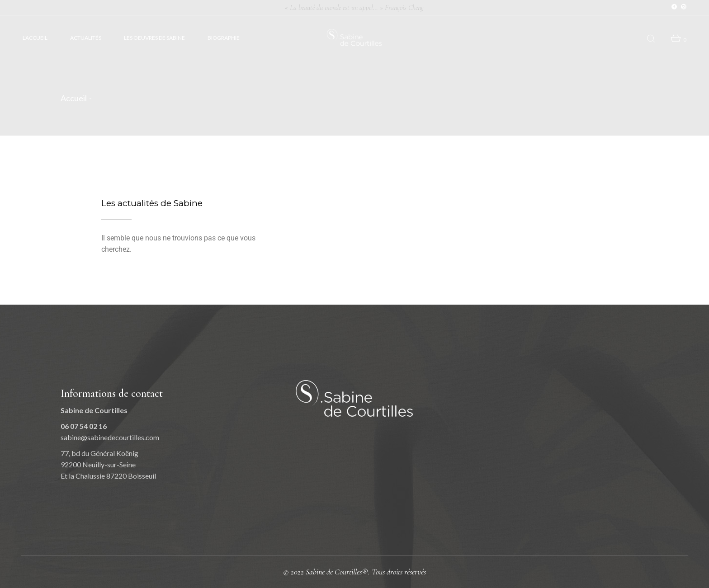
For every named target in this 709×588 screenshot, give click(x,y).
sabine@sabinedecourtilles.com (110, 437)
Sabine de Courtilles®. (339, 572)
